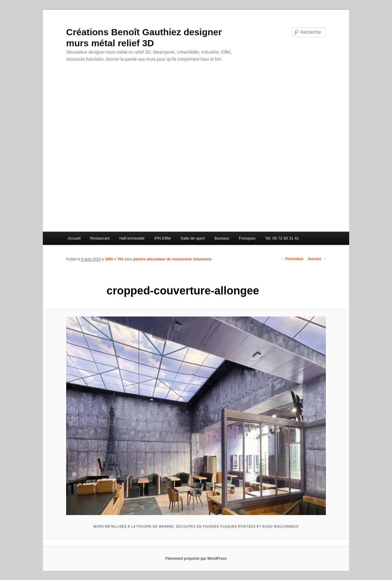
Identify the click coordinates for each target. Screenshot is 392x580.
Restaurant (100, 238)
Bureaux (222, 238)
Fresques (247, 238)
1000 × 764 (114, 259)
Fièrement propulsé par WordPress (196, 559)
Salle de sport (193, 238)
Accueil (74, 238)
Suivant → (317, 259)
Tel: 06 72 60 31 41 (282, 238)
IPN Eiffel (163, 238)
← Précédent (292, 259)
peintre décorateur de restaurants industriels (172, 259)
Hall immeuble (132, 238)
